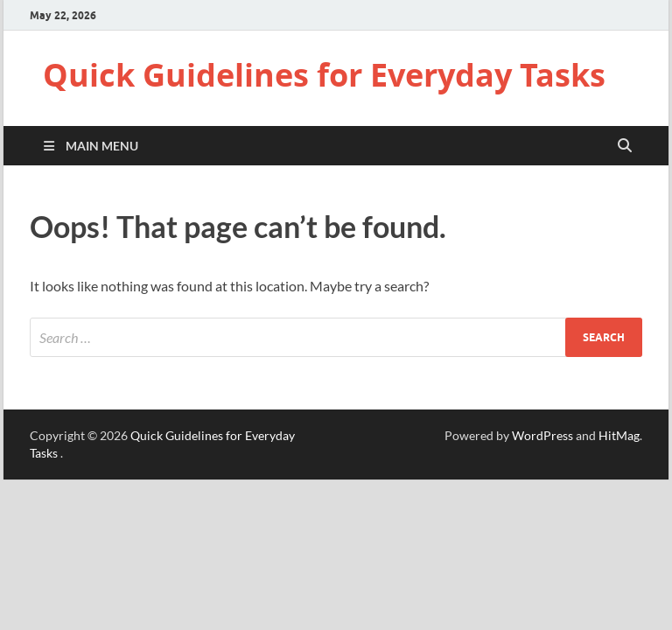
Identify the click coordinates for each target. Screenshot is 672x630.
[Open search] (625, 146)
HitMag (619, 435)
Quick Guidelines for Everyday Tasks (324, 75)
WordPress (542, 435)
